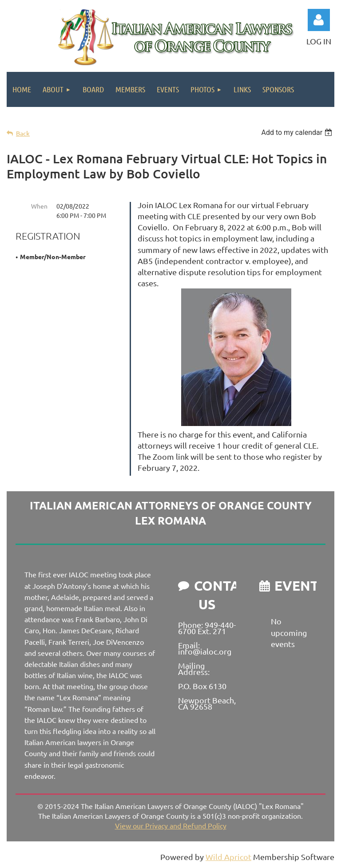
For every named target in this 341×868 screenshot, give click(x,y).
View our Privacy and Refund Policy (171, 825)
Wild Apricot (228, 857)
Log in (319, 20)
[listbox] (298, 132)
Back (23, 133)
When (39, 206)
